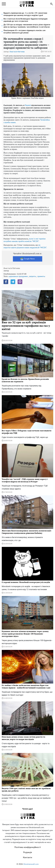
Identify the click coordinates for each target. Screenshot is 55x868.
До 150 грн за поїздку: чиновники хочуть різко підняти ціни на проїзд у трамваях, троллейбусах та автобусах (27, 26)
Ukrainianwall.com (31, 864)
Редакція (28, 852)
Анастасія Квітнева (17, 52)
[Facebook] (6, 282)
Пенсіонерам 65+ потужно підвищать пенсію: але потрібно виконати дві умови (25, 32)
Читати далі (27, 809)
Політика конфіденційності (28, 847)
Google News (27, 259)
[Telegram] (13, 282)
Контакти (27, 858)
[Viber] (20, 282)
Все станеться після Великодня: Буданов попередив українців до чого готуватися (26, 20)
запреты (33, 276)
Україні (28, 105)
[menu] (4, 4)
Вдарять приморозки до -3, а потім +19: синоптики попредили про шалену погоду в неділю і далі (25, 14)
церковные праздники (18, 276)
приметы (41, 276)
